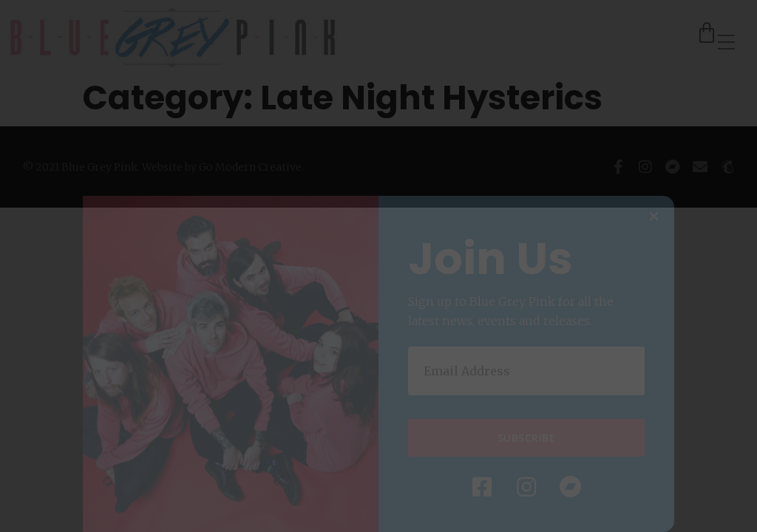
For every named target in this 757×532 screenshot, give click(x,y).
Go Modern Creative (250, 167)
